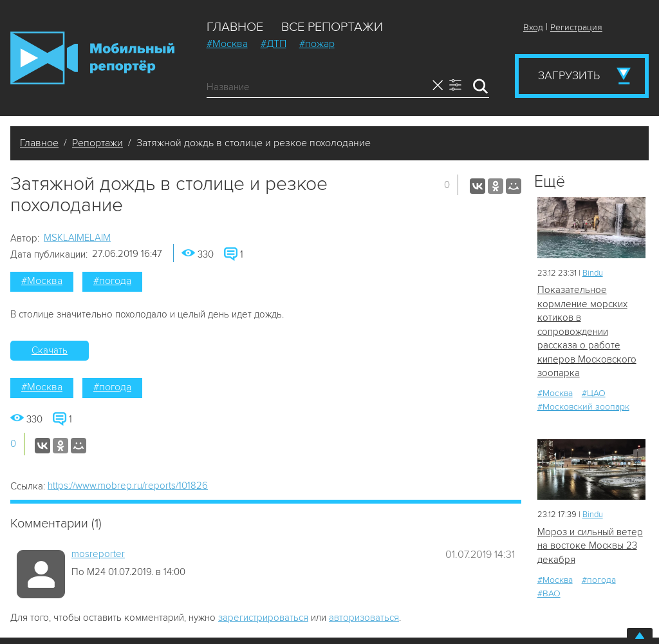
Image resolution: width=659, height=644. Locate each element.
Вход (533, 27)
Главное (235, 27)
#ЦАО (594, 393)
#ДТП (274, 44)
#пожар (317, 44)
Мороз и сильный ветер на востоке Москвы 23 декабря (590, 546)
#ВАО (549, 593)
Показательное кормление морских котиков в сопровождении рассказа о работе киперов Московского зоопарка (587, 331)
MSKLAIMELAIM (77, 238)
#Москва (227, 44)
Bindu (593, 273)
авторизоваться (364, 618)
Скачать (50, 350)
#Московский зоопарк (583, 407)
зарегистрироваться (263, 618)
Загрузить (569, 75)
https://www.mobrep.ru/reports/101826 (128, 486)
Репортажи (97, 143)
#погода (112, 281)
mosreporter (98, 554)
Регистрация (576, 27)
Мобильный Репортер (92, 58)
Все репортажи (332, 27)
